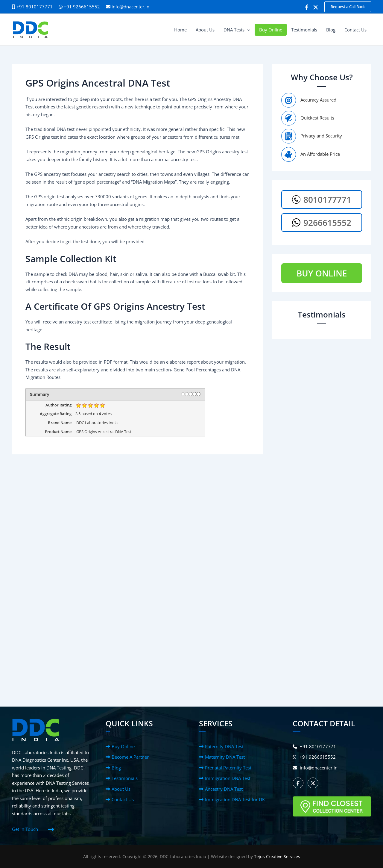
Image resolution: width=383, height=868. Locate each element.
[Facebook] (307, 7)
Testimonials (125, 778)
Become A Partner (130, 757)
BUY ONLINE (322, 273)
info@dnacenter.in (130, 7)
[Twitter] (316, 7)
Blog (116, 768)
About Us (121, 789)
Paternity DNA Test (224, 746)
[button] (348, 7)
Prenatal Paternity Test (228, 768)
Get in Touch (25, 829)
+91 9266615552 (79, 7)
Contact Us (123, 799)
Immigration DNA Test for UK (235, 799)
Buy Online (123, 746)
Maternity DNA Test (225, 757)
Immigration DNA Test (228, 778)
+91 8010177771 (314, 746)
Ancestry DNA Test (224, 789)
